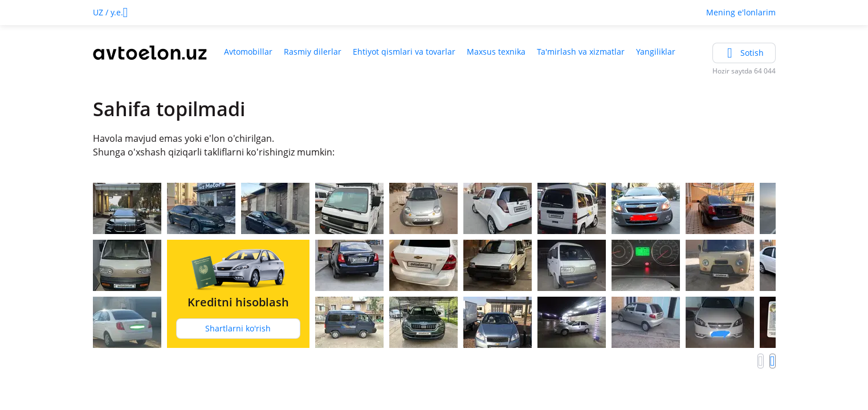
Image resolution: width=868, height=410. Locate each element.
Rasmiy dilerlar (313, 52)
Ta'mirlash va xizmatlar (581, 52)
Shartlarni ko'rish (238, 328)
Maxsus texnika (496, 52)
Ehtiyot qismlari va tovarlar (404, 52)
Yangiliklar (656, 52)
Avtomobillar (248, 52)
